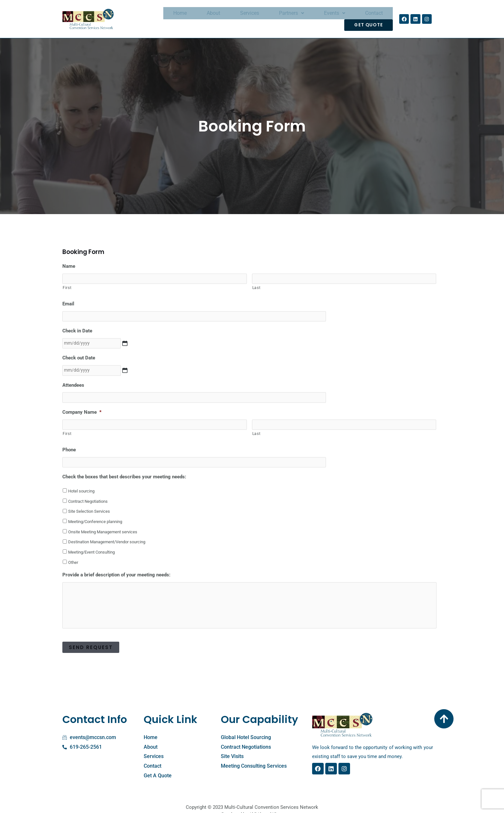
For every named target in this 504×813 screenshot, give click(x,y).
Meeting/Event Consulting (91, 543)
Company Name (82, 405)
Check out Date (79, 352)
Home (172, 17)
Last (256, 284)
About (199, 17)
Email (68, 300)
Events (301, 17)
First (67, 284)
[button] (264, 17)
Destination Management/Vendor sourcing (107, 533)
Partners (264, 17)
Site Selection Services (89, 502)
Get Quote (371, 17)
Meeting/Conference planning (95, 513)
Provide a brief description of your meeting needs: (116, 566)
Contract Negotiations (88, 492)
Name (69, 263)
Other (73, 553)
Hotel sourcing (81, 482)
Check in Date (77, 326)
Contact (334, 17)
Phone (69, 441)
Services (229, 17)
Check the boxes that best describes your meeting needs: (124, 468)
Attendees (73, 378)
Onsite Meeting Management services (103, 523)
